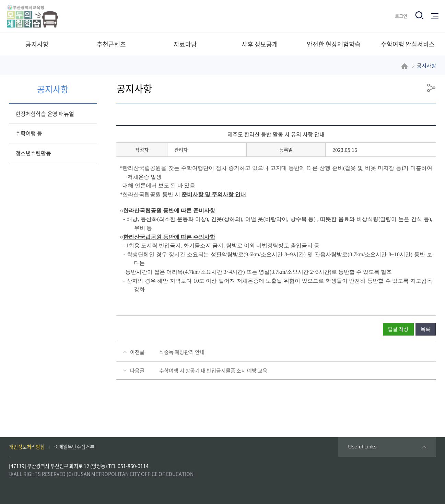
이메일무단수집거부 (74, 447)
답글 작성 (398, 329)
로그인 (401, 16)
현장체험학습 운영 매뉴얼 (45, 114)
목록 (425, 329)
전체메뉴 (435, 16)
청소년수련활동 (33, 153)
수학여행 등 (29, 133)
